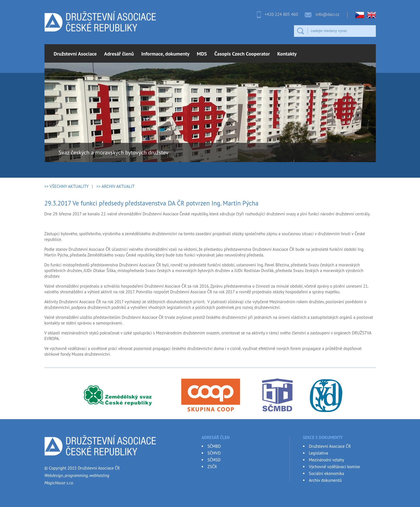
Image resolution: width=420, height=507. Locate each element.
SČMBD (214, 446)
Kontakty (287, 54)
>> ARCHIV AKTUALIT (115, 186)
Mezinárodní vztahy (327, 460)
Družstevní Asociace (75, 54)
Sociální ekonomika (327, 473)
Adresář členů (119, 54)
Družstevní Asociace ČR (330, 446)
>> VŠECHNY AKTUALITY (67, 186)
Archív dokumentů (325, 480)
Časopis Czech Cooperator (242, 54)
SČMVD (214, 453)
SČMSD (214, 460)
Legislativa (319, 453)
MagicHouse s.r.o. (59, 483)
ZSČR (212, 467)
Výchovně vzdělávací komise (335, 467)
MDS (202, 54)
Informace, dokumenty (165, 54)
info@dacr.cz (327, 14)
